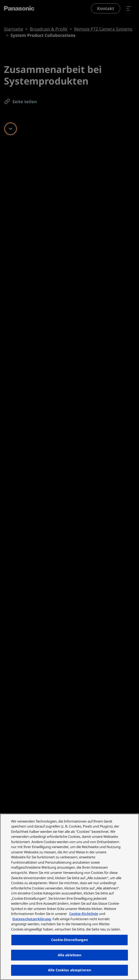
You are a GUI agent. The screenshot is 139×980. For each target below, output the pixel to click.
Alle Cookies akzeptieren (69, 970)
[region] (69, 897)
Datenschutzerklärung (32, 919)
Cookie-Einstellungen (69, 940)
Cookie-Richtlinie (84, 914)
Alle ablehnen (70, 955)
